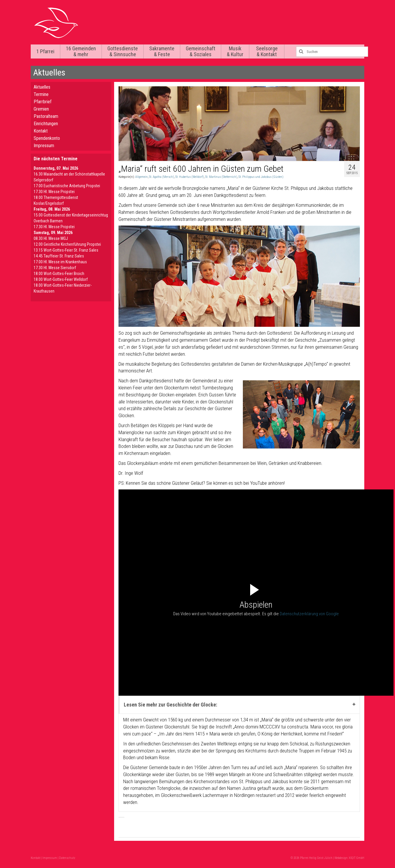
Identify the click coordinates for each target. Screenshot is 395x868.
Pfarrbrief (43, 102)
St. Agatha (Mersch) (162, 177)
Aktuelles (42, 87)
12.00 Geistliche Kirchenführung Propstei (67, 244)
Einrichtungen (46, 124)
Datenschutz (67, 858)
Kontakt (41, 131)
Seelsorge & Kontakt (267, 51)
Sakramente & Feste (162, 51)
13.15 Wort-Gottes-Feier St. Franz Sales (66, 250)
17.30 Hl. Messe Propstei (54, 192)
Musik (235, 51)
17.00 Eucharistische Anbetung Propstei (67, 186)
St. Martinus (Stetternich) (221, 177)
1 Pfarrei (45, 51)
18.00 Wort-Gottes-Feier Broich (59, 274)
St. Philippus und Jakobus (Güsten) (261, 177)
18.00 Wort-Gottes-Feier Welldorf (61, 279)
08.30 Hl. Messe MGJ (51, 238)
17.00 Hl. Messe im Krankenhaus (60, 262)
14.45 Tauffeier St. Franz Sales (59, 256)
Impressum (44, 146)
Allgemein (141, 177)
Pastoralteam (46, 116)
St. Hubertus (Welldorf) (190, 177)
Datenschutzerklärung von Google (309, 614)
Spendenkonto (47, 138)
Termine (41, 94)
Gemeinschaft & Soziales (201, 51)
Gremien (41, 109)
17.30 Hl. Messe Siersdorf (55, 268)
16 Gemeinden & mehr (81, 51)
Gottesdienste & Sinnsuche (123, 51)
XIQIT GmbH (357, 858)
